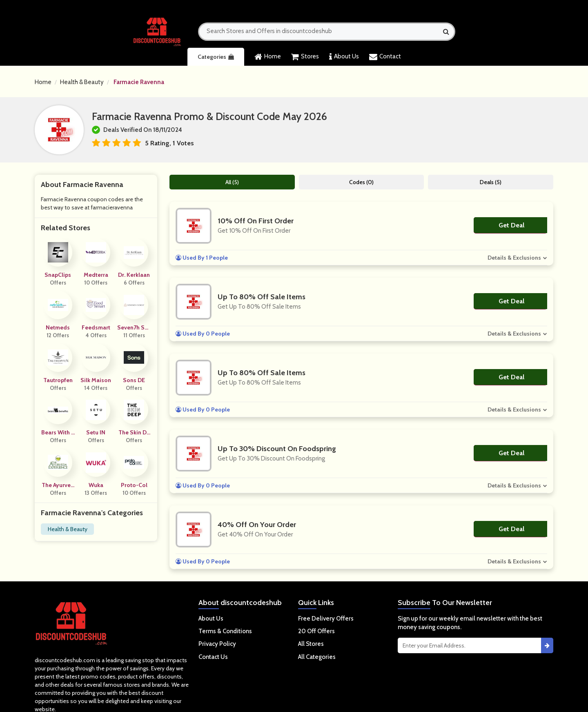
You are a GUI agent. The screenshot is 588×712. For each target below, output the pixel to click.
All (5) (232, 182)
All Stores (311, 644)
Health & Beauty (82, 82)
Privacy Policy (217, 644)
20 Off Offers (316, 631)
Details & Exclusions (514, 258)
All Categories (317, 657)
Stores (305, 57)
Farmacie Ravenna (139, 82)
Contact (385, 57)
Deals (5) (491, 182)
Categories (216, 57)
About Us (344, 57)
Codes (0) (361, 182)
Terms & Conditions (225, 631)
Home (268, 57)
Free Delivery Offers (326, 619)
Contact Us (213, 657)
